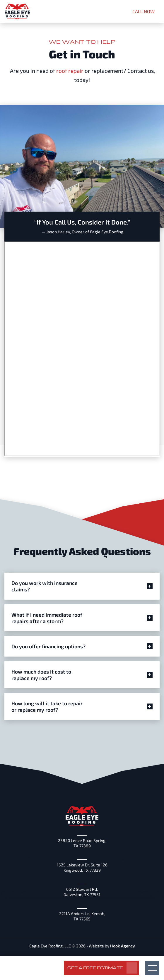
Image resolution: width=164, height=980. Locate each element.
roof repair (70, 71)
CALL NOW (143, 11)
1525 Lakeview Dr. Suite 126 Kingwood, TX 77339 (82, 867)
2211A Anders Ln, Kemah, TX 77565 (82, 916)
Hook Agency (123, 946)
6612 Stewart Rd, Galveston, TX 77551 (82, 892)
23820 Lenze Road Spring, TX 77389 (82, 843)
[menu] (152, 968)
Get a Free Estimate (95, 968)
